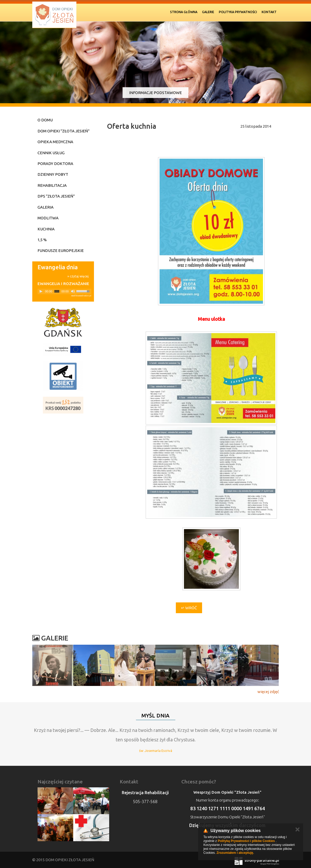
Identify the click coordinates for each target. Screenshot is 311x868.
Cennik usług (51, 153)
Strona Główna (184, 12)
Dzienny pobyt (53, 174)
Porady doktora (55, 164)
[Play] (41, 291)
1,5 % (42, 240)
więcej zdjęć (268, 692)
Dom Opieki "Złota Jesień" (64, 131)
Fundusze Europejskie (61, 250)
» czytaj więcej (78, 276)
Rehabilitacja (52, 185)
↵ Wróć (189, 608)
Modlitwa (48, 218)
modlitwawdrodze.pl (81, 296)
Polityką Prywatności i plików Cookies (246, 841)
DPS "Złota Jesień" (56, 196)
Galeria (46, 207)
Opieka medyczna (55, 142)
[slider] (57, 291)
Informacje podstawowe (155, 93)
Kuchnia (46, 229)
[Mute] (73, 291)
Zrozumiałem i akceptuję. (235, 853)
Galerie (208, 12)
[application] (64, 291)
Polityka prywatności (238, 12)
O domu (45, 120)
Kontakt (269, 12)
